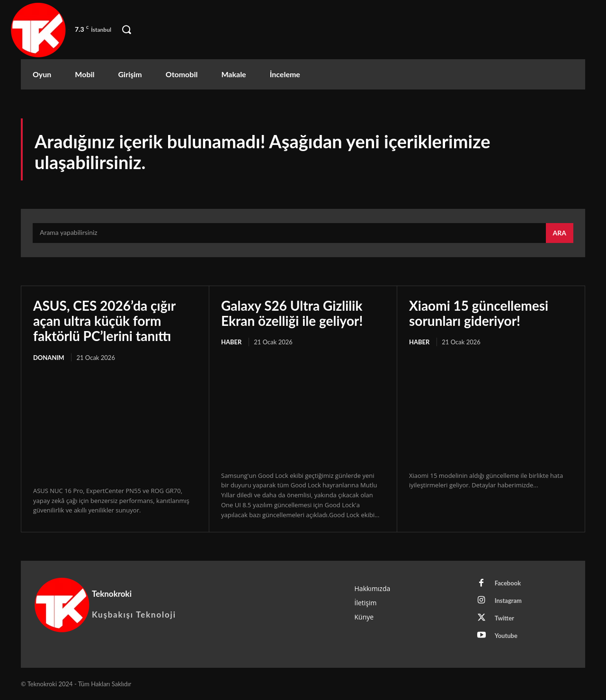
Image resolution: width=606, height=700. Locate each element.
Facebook (508, 583)
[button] (126, 30)
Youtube (506, 636)
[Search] (560, 233)
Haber (231, 342)
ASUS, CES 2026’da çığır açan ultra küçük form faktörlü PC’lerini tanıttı (104, 321)
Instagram (508, 601)
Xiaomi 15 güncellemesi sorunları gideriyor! (479, 313)
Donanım (49, 358)
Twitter (504, 618)
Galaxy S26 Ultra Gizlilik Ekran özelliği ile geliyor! (292, 313)
